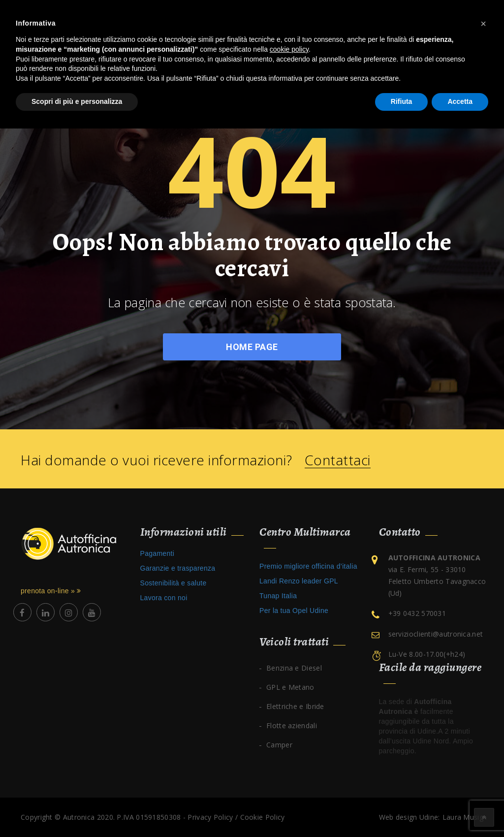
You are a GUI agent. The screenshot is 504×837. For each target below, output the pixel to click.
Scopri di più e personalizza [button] (77, 101)
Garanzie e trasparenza (178, 568)
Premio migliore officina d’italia (308, 566)
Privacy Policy (210, 817)
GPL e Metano (290, 687)
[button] (483, 24)
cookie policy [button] (289, 49)
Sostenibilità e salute (173, 583)
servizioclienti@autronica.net (436, 634)
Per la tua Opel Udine (294, 611)
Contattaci (338, 460)
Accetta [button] (460, 101)
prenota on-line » (51, 591)
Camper (279, 745)
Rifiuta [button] (402, 101)
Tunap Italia (278, 596)
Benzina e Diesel (294, 668)
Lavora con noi (164, 598)
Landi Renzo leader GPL (299, 581)
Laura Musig (463, 817)
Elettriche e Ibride (295, 706)
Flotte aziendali (292, 725)
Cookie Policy (263, 817)
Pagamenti (157, 553)
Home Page (252, 347)
